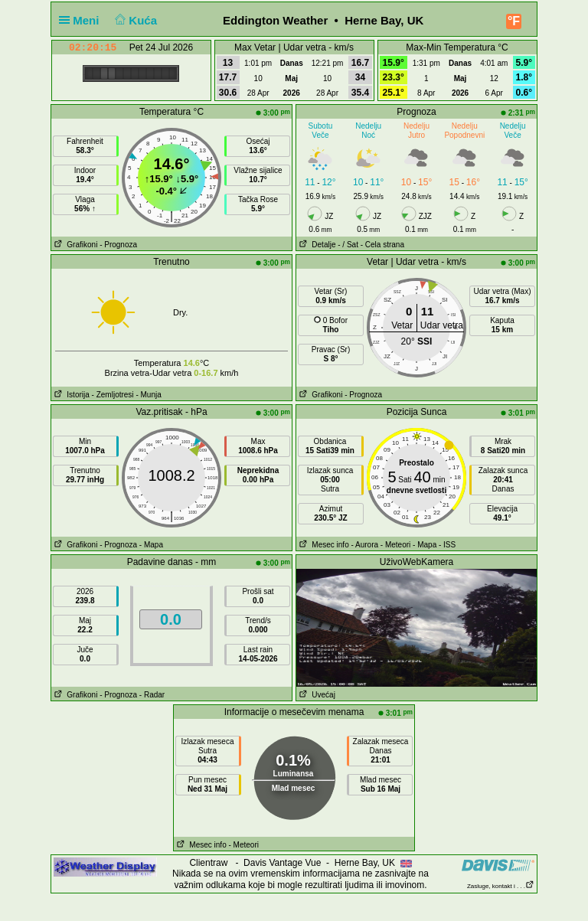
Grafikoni (74, 245)
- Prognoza (118, 245)
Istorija (70, 395)
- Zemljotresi (113, 395)
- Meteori (395, 545)
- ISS (447, 545)
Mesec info (323, 545)
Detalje (316, 245)
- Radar (152, 695)
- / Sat (348, 245)
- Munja (148, 395)
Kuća (135, 20)
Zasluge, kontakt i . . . (501, 886)
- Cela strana (382, 245)
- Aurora (364, 545)
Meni (82, 20)
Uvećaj (316, 695)
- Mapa (151, 545)
